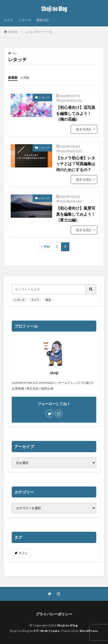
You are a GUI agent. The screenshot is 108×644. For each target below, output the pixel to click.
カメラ (9, 20)
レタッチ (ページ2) (39, 32)
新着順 (13, 78)
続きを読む (84, 129)
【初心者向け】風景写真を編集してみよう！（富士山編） (76, 214)
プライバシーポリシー (54, 614)
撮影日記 (43, 20)
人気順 (25, 78)
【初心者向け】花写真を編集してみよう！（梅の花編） (76, 113)
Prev (47, 247)
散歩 (48, 300)
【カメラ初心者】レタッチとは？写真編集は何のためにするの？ (76, 164)
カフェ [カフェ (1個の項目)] (23, 553)
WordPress (89, 631)
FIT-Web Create (47, 631)
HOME (13, 32)
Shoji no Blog (54, 9)
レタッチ (25, 20)
